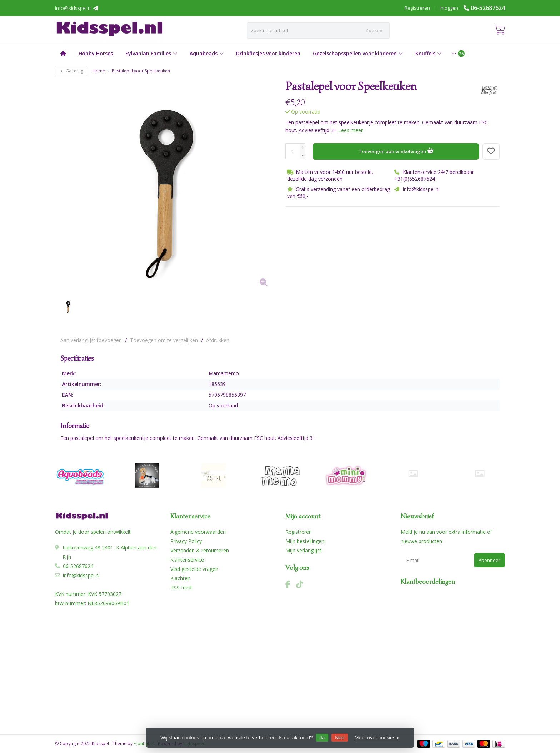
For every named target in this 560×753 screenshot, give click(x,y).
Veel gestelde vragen (194, 569)
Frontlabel (144, 744)
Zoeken (374, 30)
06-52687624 (488, 8)
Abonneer (489, 560)
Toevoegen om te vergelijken (164, 340)
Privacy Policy (186, 541)
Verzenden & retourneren (200, 550)
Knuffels (428, 53)
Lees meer (351, 130)
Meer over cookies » (377, 738)
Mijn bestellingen (305, 541)
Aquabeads (207, 53)
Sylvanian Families (151, 53)
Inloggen (449, 8)
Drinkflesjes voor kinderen (268, 53)
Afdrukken (218, 340)
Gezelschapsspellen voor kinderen (358, 53)
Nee (340, 738)
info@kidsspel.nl (81, 575)
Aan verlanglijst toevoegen (91, 340)
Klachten (180, 578)
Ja (322, 738)
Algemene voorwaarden (198, 532)
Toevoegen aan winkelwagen (396, 150)
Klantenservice (187, 560)
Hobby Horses (96, 53)
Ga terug (71, 71)
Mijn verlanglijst (303, 550)
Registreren (417, 8)
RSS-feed (181, 588)
